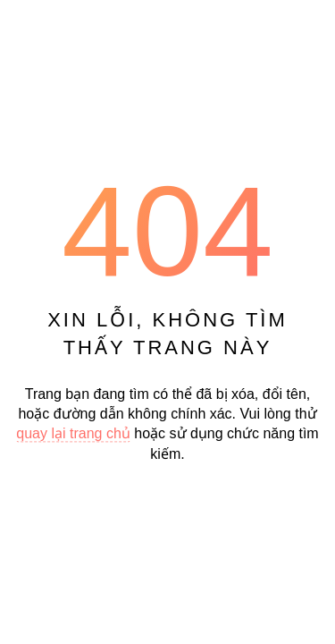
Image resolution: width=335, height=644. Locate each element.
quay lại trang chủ (73, 434)
